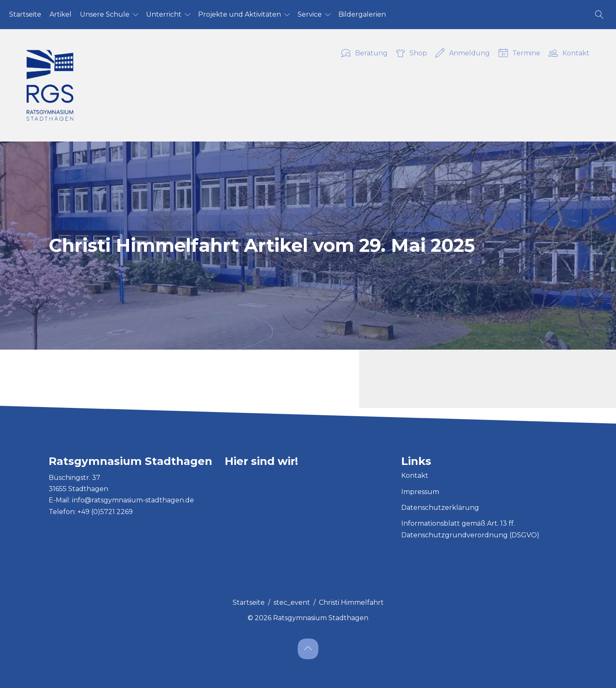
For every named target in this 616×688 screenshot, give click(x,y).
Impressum (420, 492)
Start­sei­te (25, 14)
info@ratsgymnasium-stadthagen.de (133, 500)
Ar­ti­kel (61, 14)
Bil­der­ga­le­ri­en (362, 14)
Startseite (249, 602)
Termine (519, 54)
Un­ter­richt (164, 14)
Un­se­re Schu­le (105, 14)
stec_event (292, 602)
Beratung (364, 54)
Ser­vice (310, 14)
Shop (411, 54)
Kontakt (569, 54)
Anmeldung (463, 54)
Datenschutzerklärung (440, 508)
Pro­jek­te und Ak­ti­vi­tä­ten (240, 14)
